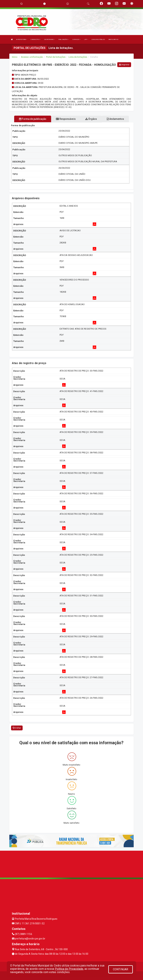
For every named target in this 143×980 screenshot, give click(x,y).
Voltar (17, 728)
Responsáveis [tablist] (66, 119)
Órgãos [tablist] (91, 119)
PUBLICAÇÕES (64, 39)
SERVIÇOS (77, 39)
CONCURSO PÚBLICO (98, 39)
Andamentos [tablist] (115, 119)
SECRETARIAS (49, 39)
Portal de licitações (56, 57)
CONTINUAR (121, 969)
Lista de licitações (78, 57)
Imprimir (124, 65)
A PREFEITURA (22, 39)
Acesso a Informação (32, 57)
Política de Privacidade (69, 969)
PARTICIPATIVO (113, 39)
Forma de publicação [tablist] (33, 119)
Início (15, 57)
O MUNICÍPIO (36, 39)
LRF (86, 39)
